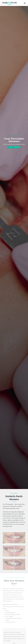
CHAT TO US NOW (14, 147)
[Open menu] (25, 3)
